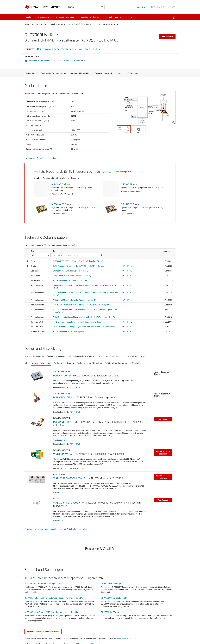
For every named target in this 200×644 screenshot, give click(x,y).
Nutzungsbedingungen (127, 638)
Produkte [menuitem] (28, 17)
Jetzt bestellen (167, 37)
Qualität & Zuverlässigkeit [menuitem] (91, 17)
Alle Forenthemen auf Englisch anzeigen (43, 631)
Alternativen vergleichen (122, 172)
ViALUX (60, 493)
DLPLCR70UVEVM (63, 376)
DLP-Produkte (38, 24)
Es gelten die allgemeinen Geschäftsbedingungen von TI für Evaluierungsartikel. (56, 529)
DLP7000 (125, 184)
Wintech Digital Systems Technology (71, 468)
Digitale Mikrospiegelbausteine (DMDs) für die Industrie (71, 24)
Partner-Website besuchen (163, 453)
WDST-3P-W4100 (63, 454)
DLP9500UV (126, 204)
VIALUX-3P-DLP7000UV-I (67, 503)
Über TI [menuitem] (130, 17)
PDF (71, 388)
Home (27, 24)
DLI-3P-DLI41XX (62, 422)
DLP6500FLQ (57, 184)
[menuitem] (174, 17)
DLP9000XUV (57, 204)
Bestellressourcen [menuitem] (114, 17)
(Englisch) (96, 49)
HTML (78, 388)
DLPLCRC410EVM (63, 397)
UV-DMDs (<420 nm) (107, 24)
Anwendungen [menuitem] (44, 17)
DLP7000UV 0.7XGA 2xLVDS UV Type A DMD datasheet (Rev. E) (65, 49)
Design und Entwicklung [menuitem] (65, 17)
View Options (163, 419)
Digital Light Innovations (67, 440)
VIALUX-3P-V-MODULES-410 (69, 478)
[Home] (42, 7)
